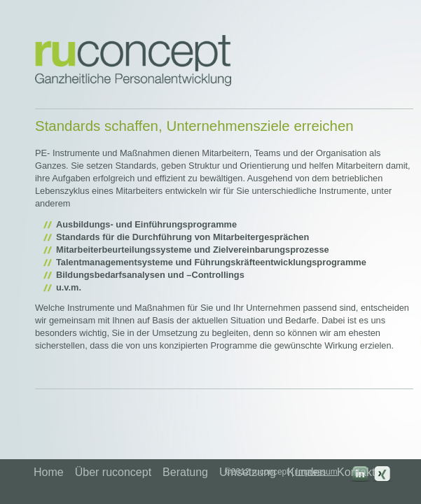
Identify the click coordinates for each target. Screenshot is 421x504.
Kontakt (356, 472)
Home (49, 472)
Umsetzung (248, 472)
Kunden (306, 472)
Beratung (185, 472)
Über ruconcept (113, 472)
